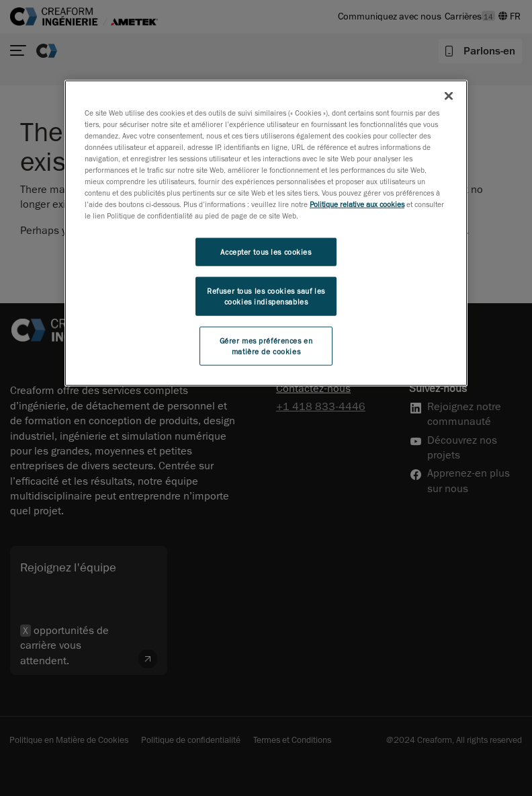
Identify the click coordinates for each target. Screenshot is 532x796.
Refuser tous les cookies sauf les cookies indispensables (266, 296)
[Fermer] (449, 95)
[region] (266, 233)
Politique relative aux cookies (357, 204)
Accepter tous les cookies (266, 252)
